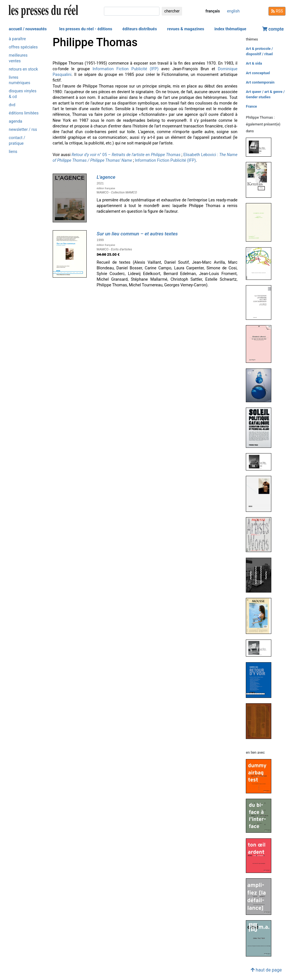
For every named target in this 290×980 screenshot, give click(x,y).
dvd (12, 105)
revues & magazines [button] (186, 29)
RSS (277, 11)
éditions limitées (24, 113)
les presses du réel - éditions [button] (86, 29)
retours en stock (23, 69)
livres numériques (20, 80)
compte (273, 29)
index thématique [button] (230, 29)
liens (13, 152)
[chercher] (132, 11)
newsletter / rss (23, 130)
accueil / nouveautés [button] (28, 29)
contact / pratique (17, 140)
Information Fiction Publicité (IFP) (126, 69)
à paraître (17, 39)
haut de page (266, 970)
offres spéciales (23, 47)
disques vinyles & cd (23, 94)
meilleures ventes (18, 58)
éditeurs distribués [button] (140, 29)
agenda (15, 121)
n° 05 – (126, 155)
